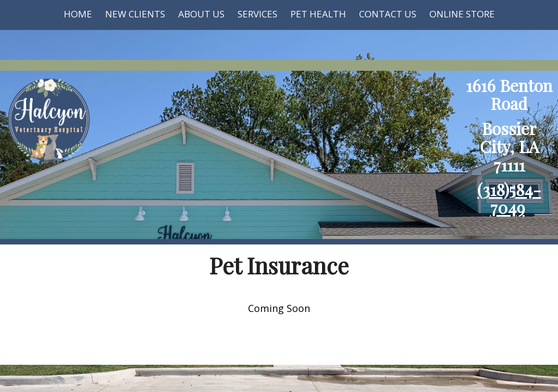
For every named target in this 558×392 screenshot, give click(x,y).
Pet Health (318, 14)
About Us (201, 14)
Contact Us (388, 14)
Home (78, 14)
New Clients (135, 14)
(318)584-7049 (509, 198)
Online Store (462, 14)
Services (257, 14)
